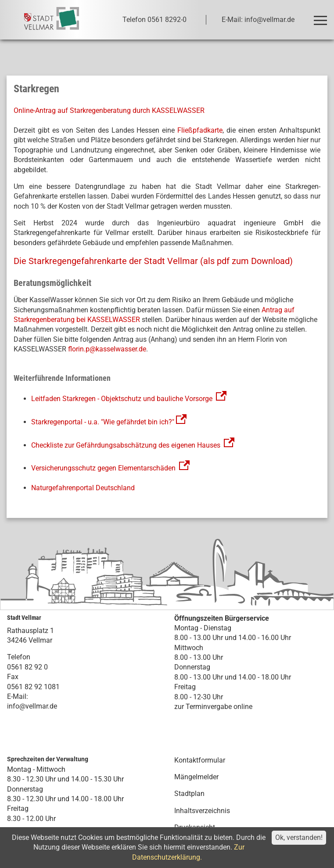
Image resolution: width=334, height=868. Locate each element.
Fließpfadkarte (200, 130)
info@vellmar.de (32, 706)
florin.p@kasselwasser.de (107, 349)
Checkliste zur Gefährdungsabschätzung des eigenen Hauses (126, 445)
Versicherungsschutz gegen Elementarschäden (110, 468)
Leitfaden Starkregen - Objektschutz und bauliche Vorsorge (122, 399)
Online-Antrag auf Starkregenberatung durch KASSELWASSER (109, 110)
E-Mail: (18, 696)
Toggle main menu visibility (322, 16)
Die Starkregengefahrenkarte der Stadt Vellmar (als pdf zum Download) (153, 261)
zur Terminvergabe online (213, 707)
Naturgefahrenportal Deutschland (83, 488)
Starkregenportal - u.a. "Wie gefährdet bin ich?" (110, 422)
